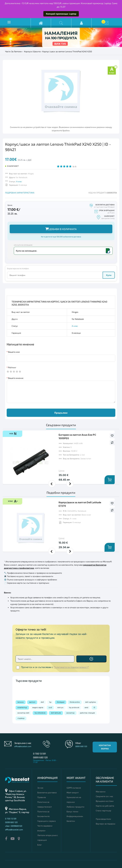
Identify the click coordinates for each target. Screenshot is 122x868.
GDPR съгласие (74, 788)
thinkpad (61, 702)
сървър (21, 718)
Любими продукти (75, 807)
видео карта (38, 707)
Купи (109, 275)
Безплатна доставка (47, 792)
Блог (40, 845)
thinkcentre (75, 702)
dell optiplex (91, 702)
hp (50, 702)
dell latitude (56, 713)
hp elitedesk (40, 713)
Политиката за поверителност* (71, 667)
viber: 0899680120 (14, 826)
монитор (70, 713)
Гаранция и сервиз (46, 821)
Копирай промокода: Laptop (61, 14)
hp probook (74, 707)
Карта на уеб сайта (105, 806)
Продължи (61, 413)
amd (86, 707)
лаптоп (32, 702)
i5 (94, 707)
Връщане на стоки (105, 801)
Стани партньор (103, 811)
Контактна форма (105, 747)
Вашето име (14, 352)
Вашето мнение (16, 378)
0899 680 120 (40, 757)
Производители (103, 819)
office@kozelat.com (23, 746)
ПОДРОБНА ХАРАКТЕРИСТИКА (20, 193)
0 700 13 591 (39, 754)
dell (42, 702)
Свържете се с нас (104, 796)
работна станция (87, 713)
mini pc (60, 707)
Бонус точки (72, 811)
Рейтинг (12, 367)
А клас (19, 181)
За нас (40, 788)
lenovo (21, 702)
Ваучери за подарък (106, 824)
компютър (22, 707)
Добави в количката (61, 229)
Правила (42, 797)
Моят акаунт (73, 792)
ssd (50, 707)
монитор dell (23, 713)
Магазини (101, 792)
